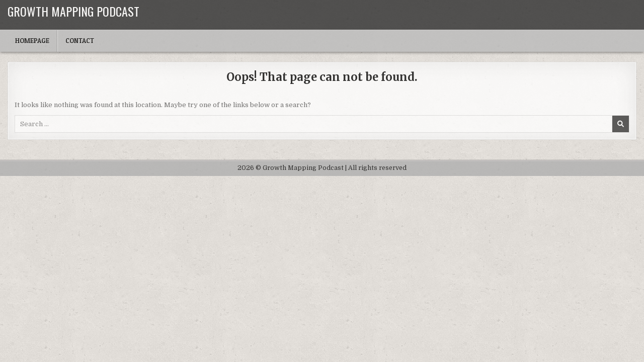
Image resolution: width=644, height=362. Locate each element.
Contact (80, 41)
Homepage (32, 41)
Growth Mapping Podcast (73, 11)
